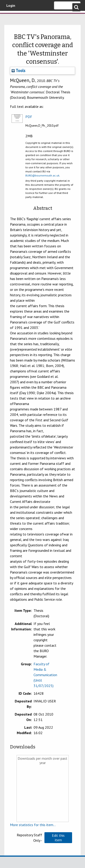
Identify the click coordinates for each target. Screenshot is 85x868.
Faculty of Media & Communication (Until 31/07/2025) (45, 675)
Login (11, 5)
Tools (18, 70)
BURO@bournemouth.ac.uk (42, 175)
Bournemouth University (10, 17)
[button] (58, 838)
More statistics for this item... (33, 825)
